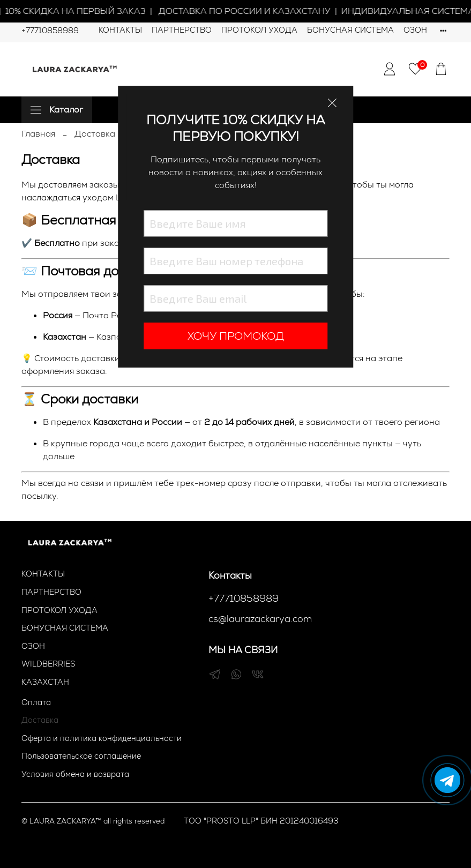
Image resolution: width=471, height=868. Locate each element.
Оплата (36, 702)
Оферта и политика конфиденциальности (102, 738)
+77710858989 (50, 31)
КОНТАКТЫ (120, 30)
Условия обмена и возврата (75, 774)
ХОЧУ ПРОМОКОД (236, 336)
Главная (38, 134)
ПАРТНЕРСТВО (182, 30)
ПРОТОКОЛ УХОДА (259, 30)
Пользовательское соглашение (81, 756)
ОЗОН (415, 30)
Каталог (57, 110)
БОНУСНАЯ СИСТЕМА (350, 30)
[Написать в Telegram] (447, 780)
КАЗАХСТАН (45, 682)
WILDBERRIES (48, 664)
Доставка (40, 720)
